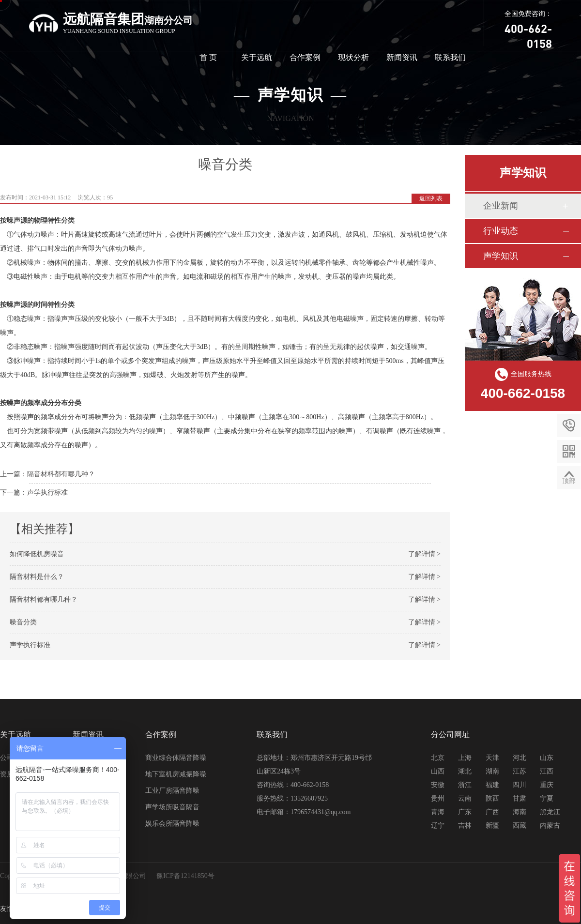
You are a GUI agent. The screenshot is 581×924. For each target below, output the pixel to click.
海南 (520, 812)
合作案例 (305, 57)
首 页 (208, 57)
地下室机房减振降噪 (176, 774)
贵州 (438, 798)
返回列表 (431, 198)
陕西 (492, 798)
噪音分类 (23, 622)
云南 (465, 798)
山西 (438, 771)
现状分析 (353, 57)
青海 (438, 812)
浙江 (465, 785)
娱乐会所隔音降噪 (172, 824)
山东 (547, 758)
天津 (492, 758)
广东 (465, 812)
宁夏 (547, 798)
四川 (520, 785)
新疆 (492, 826)
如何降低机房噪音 (37, 554)
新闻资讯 (402, 57)
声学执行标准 (47, 492)
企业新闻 (501, 206)
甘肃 (520, 798)
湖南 (492, 771)
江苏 (520, 771)
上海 (465, 758)
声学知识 (501, 256)
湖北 (465, 771)
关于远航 (257, 57)
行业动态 (501, 231)
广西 (492, 812)
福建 (492, 785)
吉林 (465, 826)
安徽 (438, 785)
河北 (520, 758)
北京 (438, 758)
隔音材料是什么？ (37, 577)
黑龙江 (550, 812)
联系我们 (450, 57)
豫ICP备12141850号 (185, 876)
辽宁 (438, 826)
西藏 (520, 826)
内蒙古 (550, 826)
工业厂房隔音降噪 (172, 791)
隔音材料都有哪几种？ (61, 474)
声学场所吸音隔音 (172, 807)
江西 (547, 771)
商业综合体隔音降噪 (176, 758)
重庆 (547, 785)
